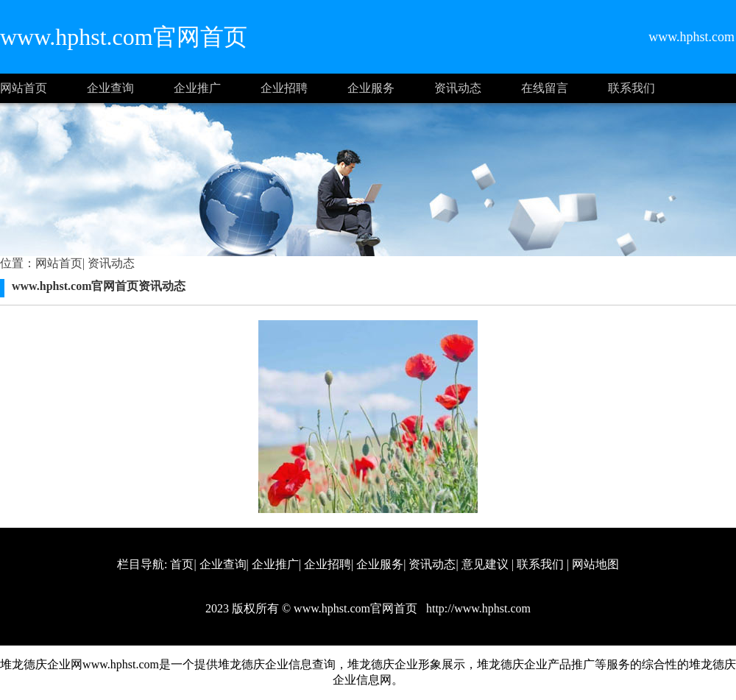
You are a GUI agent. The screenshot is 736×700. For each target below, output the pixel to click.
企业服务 (371, 88)
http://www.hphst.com (477, 608)
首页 (182, 564)
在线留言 (545, 88)
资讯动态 (458, 88)
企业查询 (110, 88)
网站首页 (24, 88)
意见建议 (485, 564)
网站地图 (595, 564)
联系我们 (631, 88)
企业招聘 (284, 88)
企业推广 (197, 88)
